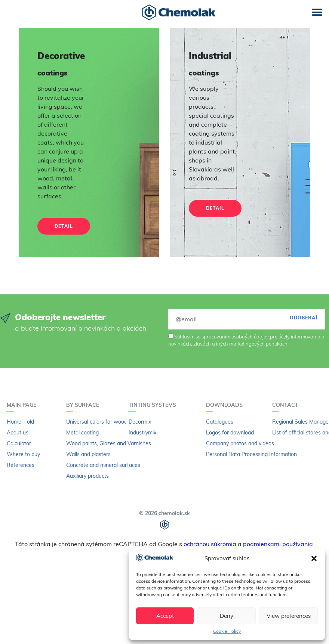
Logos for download (230, 433)
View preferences (289, 616)
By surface (84, 405)
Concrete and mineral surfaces (103, 465)
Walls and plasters (88, 454)
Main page (23, 405)
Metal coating (82, 433)
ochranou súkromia (210, 544)
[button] (314, 558)
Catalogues (220, 422)
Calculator (19, 443)
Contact (287, 405)
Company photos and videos (240, 443)
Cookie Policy (227, 631)
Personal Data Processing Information (251, 454)
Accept (165, 616)
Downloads (226, 405)
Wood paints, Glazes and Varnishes (109, 443)
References (21, 465)
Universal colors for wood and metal (109, 422)
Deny (227, 616)
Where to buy (23, 454)
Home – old (20, 422)
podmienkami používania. (279, 544)
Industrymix (142, 433)
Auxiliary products (87, 476)
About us (18, 433)
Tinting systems (154, 405)
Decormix (140, 422)
